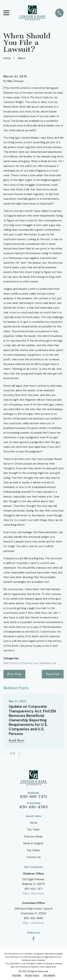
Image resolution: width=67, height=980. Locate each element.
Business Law (48, 663)
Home (33, 823)
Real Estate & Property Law (21, 663)
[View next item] (19, 754)
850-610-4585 (33, 807)
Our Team (33, 830)
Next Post (53, 674)
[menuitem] (16, 976)
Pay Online (33, 850)
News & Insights (33, 843)
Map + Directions (33, 893)
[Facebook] (33, 939)
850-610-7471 (33, 797)
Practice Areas (33, 837)
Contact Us (33, 857)
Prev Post (14, 674)
